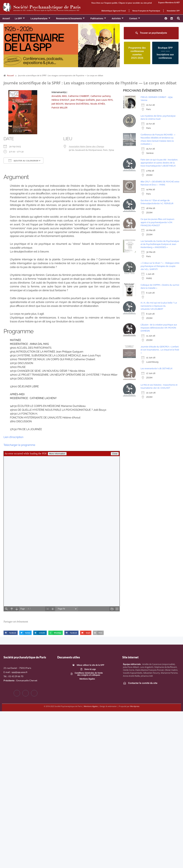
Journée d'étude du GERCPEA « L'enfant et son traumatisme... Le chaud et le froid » (160, 350)
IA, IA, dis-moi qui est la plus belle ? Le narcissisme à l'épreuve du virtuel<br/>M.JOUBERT (159, 306)
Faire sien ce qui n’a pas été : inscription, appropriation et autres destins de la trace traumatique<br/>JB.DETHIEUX (159, 163)
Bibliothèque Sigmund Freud (114, 11)
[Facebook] (17, 693)
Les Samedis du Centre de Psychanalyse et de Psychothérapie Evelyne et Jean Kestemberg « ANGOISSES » (160, 244)
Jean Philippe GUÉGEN (83, 100)
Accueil (6, 18)
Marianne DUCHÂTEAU (77, 104)
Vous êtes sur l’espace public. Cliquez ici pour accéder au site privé (122, 3)
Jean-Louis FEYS (104, 100)
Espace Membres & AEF (169, 2)
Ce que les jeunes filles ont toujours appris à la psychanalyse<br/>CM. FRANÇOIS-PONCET (157, 222)
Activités (118, 19)
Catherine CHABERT (79, 96)
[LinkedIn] (34, 693)
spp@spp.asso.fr (20, 672)
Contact (135, 19)
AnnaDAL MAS (59, 96)
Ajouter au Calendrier (23, 161)
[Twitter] (26, 693)
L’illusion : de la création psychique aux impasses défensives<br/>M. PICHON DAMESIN (159, 328)
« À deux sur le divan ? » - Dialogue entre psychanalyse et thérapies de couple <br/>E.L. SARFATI (160, 266)
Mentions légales (91, 706)
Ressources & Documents (70, 19)
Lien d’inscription (13, 437)
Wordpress (135, 706)
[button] (179, 18)
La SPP (20, 19)
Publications (98, 19)
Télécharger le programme (19, 445)
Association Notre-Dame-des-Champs (86, 147)
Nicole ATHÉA (98, 104)
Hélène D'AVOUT (60, 100)
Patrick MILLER (59, 108)
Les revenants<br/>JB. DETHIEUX (157, 368)
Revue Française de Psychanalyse (146, 11)
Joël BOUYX (57, 104)
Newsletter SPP (173, 11)
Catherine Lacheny (101, 96)
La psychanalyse (40, 19)
